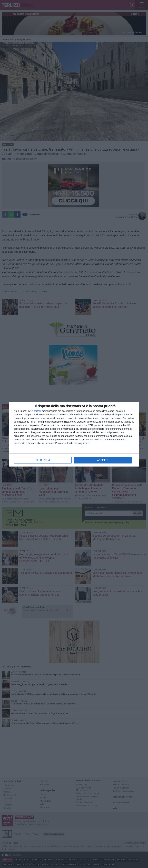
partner (37, 411)
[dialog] (74, 434)
